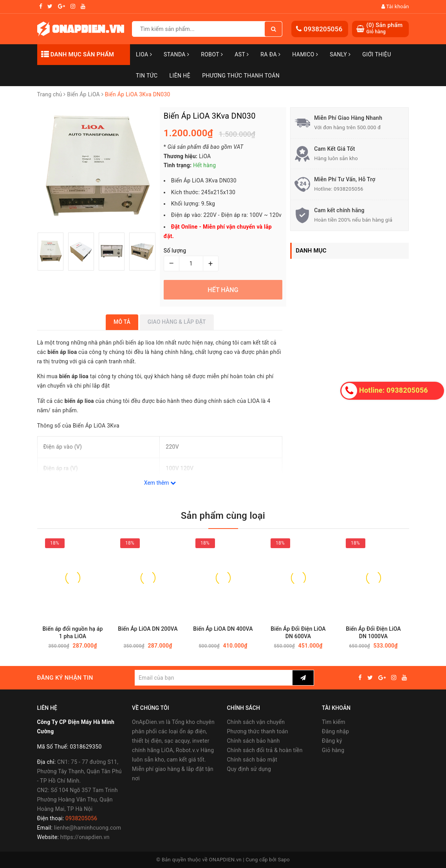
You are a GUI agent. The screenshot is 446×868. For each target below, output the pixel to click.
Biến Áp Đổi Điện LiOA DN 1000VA (373, 633)
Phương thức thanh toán (258, 731)
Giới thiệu (376, 54)
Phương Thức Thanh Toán (241, 76)
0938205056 (323, 29)
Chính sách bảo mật (252, 760)
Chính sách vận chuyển (256, 722)
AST (242, 54)
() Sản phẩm (384, 28)
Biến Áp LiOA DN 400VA (223, 629)
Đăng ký (332, 741)
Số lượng (175, 251)
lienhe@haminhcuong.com (88, 828)
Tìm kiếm (334, 722)
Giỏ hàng (333, 750)
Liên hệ (180, 76)
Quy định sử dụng (249, 769)
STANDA (176, 54)
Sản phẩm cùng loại (223, 516)
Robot (212, 54)
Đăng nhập (335, 731)
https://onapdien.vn (85, 837)
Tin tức (147, 76)
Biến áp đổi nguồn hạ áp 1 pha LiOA (73, 633)
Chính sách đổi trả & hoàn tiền (265, 750)
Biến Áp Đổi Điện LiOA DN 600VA (298, 633)
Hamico (305, 54)
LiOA (144, 54)
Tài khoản (395, 6)
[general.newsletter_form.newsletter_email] (214, 678)
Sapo (284, 860)
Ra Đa (270, 54)
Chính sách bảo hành (254, 741)
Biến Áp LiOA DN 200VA (148, 629)
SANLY (340, 54)
